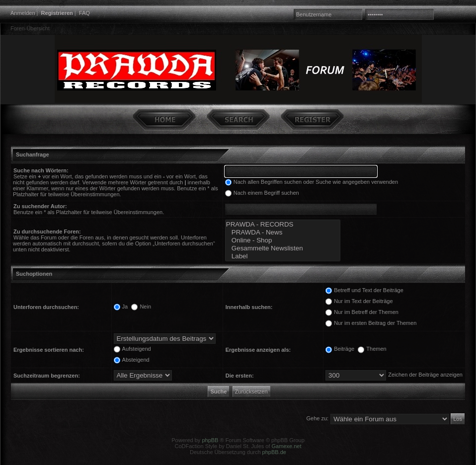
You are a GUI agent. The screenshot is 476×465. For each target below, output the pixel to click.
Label (283, 256)
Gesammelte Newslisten (283, 248)
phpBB (210, 440)
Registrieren (57, 13)
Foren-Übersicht (30, 28)
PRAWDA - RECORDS (283, 225)
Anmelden (23, 13)
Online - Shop (283, 240)
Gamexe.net (287, 446)
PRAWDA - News (283, 232)
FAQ (84, 13)
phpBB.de (274, 452)
